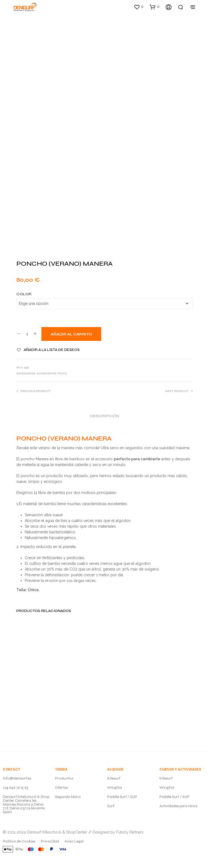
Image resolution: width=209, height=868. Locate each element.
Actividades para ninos (178, 806)
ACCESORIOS (46, 373)
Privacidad (50, 841)
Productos (64, 778)
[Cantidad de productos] (27, 334)
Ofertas (61, 788)
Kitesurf (114, 778)
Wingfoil (115, 788)
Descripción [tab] (105, 416)
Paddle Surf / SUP (122, 797)
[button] (139, 7)
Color (24, 294)
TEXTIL (62, 373)
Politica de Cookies (19, 841)
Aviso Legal (74, 841)
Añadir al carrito (71, 334)
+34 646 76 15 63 (15, 788)
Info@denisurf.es (17, 778)
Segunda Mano (68, 797)
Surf (111, 806)
